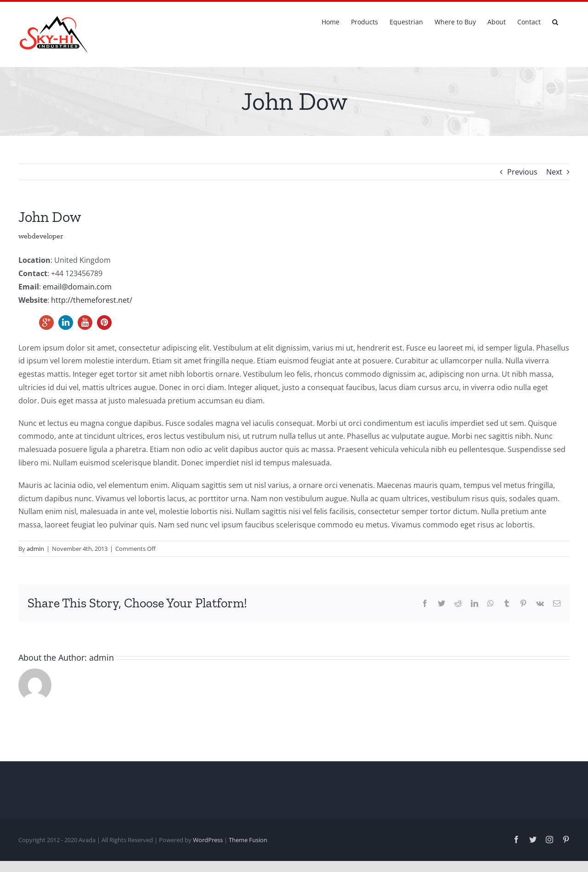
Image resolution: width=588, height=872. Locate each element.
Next (554, 172)
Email (29, 287)
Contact (33, 273)
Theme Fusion (248, 840)
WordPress (208, 840)
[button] (555, 21)
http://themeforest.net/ (92, 300)
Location (34, 260)
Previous (522, 172)
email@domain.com (77, 287)
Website (33, 300)
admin (35, 549)
